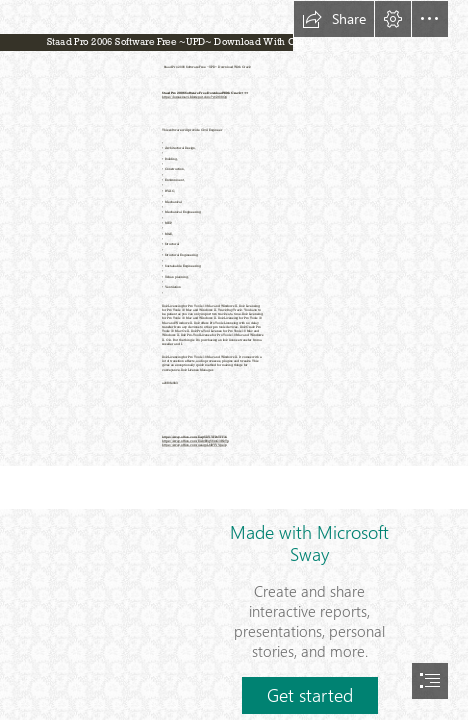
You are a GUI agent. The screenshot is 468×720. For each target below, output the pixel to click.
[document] (234, 360)
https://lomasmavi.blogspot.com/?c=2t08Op (194, 97)
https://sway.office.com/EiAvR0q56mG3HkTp (195, 441)
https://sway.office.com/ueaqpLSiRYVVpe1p (194, 445)
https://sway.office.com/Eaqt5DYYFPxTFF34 (194, 436)
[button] (334, 19)
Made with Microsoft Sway (309, 543)
